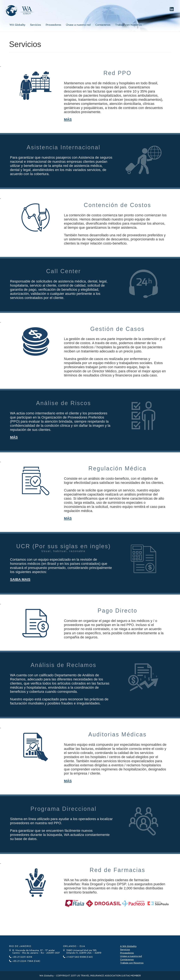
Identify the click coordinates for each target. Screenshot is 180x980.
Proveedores (53, 25)
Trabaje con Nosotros (128, 25)
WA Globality (17, 25)
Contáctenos (103, 25)
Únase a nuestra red (78, 25)
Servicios (35, 25)
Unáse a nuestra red (131, 956)
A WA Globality (128, 946)
